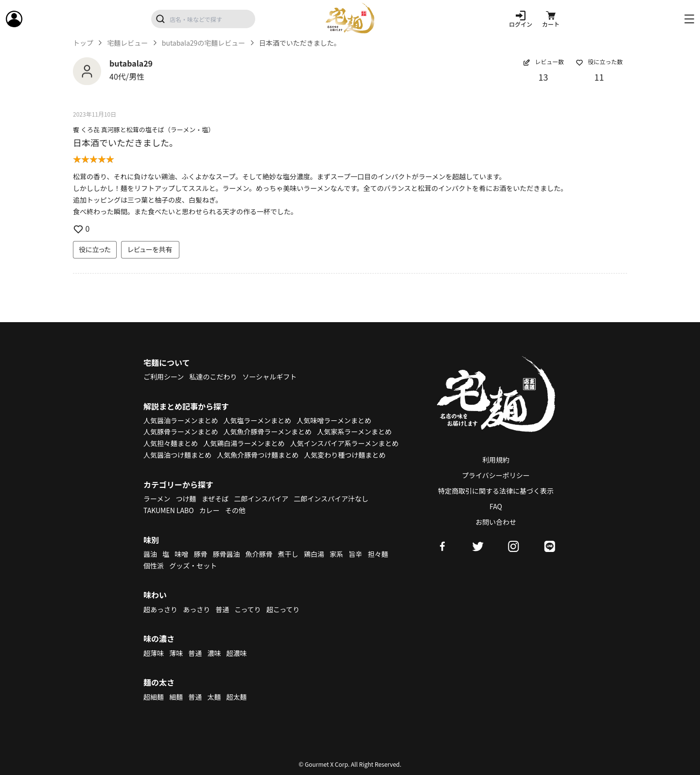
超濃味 (237, 653)
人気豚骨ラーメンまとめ (181, 431)
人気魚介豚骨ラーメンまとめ (268, 431)
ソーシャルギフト (270, 377)
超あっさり (160, 609)
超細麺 (154, 697)
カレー (210, 510)
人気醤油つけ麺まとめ (177, 455)
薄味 (176, 653)
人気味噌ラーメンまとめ (334, 420)
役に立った (95, 249)
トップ (83, 43)
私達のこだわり (213, 377)
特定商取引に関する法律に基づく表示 (496, 491)
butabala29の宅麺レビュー (204, 43)
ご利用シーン (164, 377)
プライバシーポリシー (496, 475)
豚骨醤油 (227, 554)
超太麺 (237, 697)
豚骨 (200, 554)
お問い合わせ (496, 522)
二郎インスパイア (261, 499)
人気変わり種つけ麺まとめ (345, 455)
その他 (235, 510)
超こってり (283, 609)
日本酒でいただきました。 (125, 142)
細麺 (176, 697)
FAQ (496, 506)
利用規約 (496, 460)
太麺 (214, 697)
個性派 (154, 566)
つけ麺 (186, 499)
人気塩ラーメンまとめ (257, 420)
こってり (247, 609)
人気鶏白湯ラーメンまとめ (244, 443)
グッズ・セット (193, 566)
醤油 (150, 554)
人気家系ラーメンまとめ (354, 431)
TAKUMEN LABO (169, 510)
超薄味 (154, 653)
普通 (222, 609)
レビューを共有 (150, 249)
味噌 (181, 554)
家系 (336, 554)
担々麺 (378, 554)
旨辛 (355, 554)
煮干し (288, 554)
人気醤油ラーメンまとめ (181, 420)
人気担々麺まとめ (171, 443)
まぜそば (215, 499)
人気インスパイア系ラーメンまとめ (344, 443)
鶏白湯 (314, 554)
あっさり (196, 609)
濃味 (214, 653)
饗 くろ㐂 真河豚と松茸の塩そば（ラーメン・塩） (144, 129)
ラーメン (157, 499)
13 (543, 77)
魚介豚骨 (259, 554)
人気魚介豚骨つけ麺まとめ (258, 455)
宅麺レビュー (127, 43)
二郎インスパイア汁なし (331, 499)
